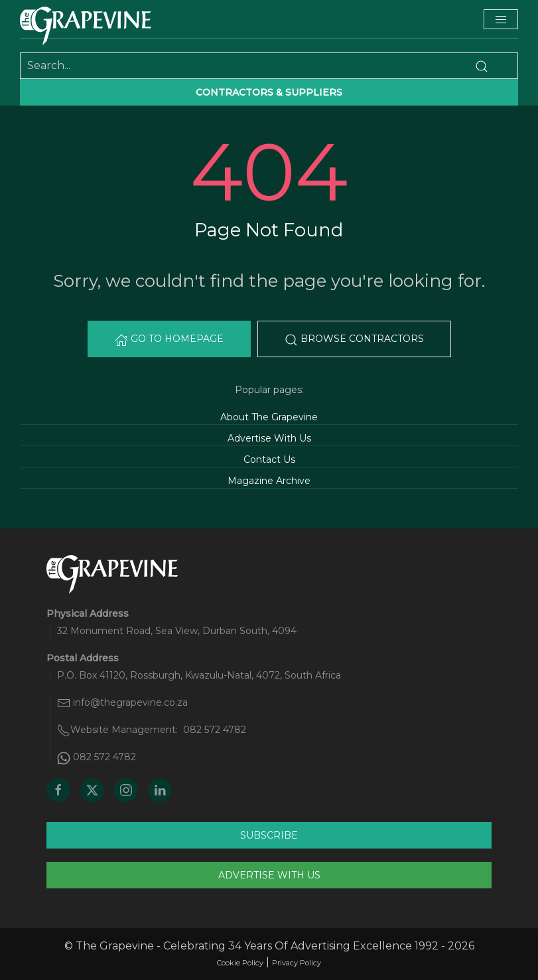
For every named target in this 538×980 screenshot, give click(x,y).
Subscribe (269, 835)
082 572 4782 (215, 730)
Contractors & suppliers (269, 92)
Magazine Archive (269, 481)
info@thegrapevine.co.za (130, 702)
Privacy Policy (297, 963)
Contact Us (269, 459)
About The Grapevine (269, 417)
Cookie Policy (240, 963)
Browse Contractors (354, 339)
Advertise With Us (269, 438)
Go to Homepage (169, 339)
